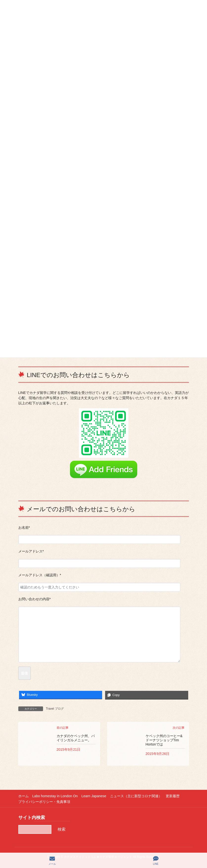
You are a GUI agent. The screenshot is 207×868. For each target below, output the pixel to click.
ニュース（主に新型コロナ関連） (136, 796)
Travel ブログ (55, 709)
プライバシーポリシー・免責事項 (44, 802)
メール (52, 861)
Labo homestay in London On (55, 796)
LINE (156, 861)
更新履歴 (173, 796)
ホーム (23, 796)
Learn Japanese (94, 796)
